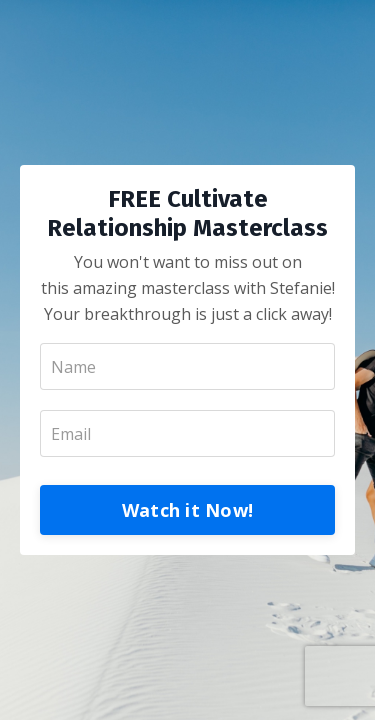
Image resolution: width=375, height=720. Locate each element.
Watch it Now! (187, 510)
